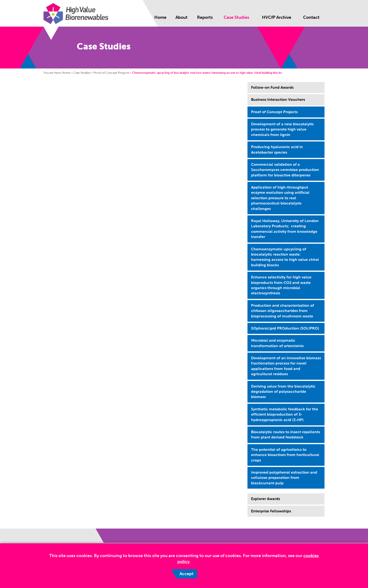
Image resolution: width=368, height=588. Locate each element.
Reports (205, 17)
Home (160, 17)
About (182, 17)
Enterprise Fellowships (271, 511)
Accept (186, 574)
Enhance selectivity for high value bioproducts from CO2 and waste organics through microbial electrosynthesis (281, 285)
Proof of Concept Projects (111, 73)
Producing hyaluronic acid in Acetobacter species (277, 149)
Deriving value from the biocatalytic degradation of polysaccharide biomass (283, 392)
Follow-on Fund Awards (272, 87)
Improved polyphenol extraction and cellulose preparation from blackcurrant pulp (284, 478)
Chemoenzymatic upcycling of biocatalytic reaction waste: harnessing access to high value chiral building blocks (285, 257)
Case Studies (236, 17)
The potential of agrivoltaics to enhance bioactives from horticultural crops (285, 455)
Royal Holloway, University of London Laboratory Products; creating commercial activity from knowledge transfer (285, 229)
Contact (311, 17)
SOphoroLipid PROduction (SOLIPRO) (285, 328)
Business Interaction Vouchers (278, 100)
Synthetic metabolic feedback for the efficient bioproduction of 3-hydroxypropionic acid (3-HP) (285, 414)
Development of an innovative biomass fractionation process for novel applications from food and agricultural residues (286, 366)
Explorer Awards (266, 499)
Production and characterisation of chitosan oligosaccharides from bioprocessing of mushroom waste (283, 311)
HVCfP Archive (277, 17)
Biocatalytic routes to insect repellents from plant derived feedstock (286, 435)
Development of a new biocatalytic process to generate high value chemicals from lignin (283, 129)
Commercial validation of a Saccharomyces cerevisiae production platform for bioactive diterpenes (285, 170)
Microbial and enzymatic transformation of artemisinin (277, 343)
